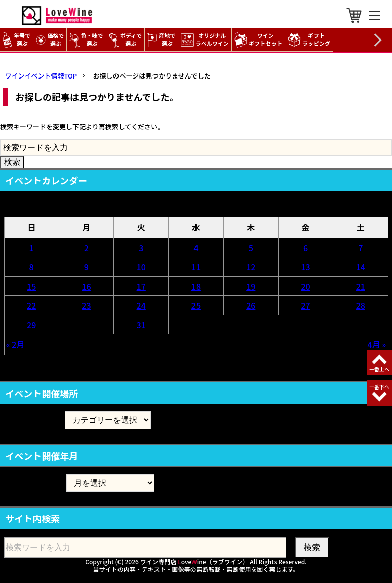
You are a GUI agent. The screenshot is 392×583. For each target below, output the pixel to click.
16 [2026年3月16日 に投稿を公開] (86, 286)
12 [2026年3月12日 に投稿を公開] (251, 267)
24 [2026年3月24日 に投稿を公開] (141, 305)
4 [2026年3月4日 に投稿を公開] (196, 248)
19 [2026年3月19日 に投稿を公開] (251, 286)
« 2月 (15, 344)
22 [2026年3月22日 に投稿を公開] (31, 305)
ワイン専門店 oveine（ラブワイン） (194, 561)
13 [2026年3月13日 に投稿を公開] (305, 267)
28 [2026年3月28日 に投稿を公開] (361, 305)
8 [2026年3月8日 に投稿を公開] (32, 267)
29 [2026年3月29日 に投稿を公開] (31, 325)
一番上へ (379, 369)
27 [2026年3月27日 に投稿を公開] (305, 305)
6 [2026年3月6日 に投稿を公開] (306, 248)
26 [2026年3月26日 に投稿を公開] (251, 305)
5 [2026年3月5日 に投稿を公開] (251, 248)
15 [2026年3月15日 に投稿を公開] (31, 286)
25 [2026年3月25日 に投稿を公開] (196, 305)
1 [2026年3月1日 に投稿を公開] (32, 248)
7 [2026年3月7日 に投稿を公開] (360, 248)
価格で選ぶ (50, 40)
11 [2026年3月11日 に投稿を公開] (196, 267)
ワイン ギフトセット (260, 40)
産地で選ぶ (161, 40)
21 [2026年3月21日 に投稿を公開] (361, 286)
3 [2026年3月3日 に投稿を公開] (141, 248)
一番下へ (379, 387)
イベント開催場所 (34, 420)
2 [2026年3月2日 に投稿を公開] (86, 248)
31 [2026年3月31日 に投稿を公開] (141, 325)
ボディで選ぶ (125, 40)
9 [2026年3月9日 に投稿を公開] (86, 267)
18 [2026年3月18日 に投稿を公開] (196, 286)
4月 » (377, 344)
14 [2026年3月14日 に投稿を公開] (361, 267)
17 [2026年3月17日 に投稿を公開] (141, 286)
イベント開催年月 (34, 482)
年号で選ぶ (16, 40)
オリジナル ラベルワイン (206, 40)
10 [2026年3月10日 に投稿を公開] (141, 267)
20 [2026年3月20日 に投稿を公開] (305, 286)
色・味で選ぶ (86, 40)
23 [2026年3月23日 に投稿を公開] (86, 305)
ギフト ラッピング (310, 40)
